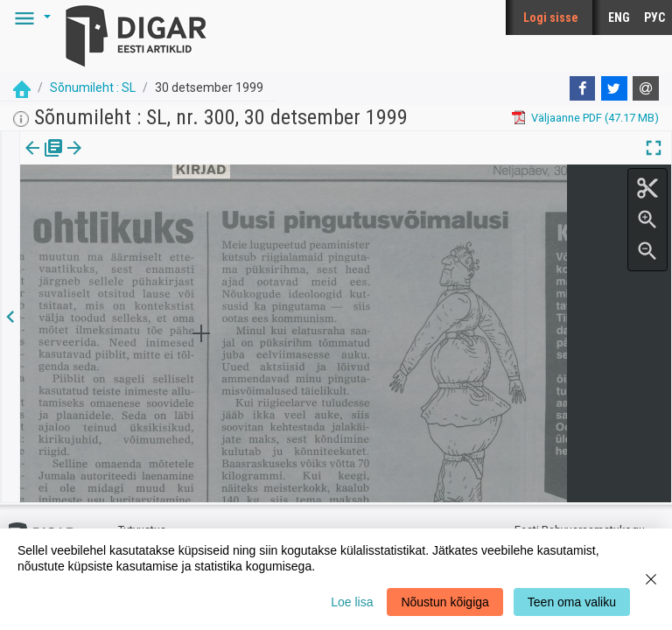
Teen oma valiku (572, 602)
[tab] (44, 161)
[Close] (651, 579)
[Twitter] (614, 88)
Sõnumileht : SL (93, 87)
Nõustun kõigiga (444, 602)
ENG (619, 17)
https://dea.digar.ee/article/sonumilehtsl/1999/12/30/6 (159, 208)
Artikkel (122, 160)
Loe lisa (352, 602)
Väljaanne (44, 160)
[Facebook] (583, 88)
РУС (654, 17)
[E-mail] (646, 88)
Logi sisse (551, 17)
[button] (30, 17)
